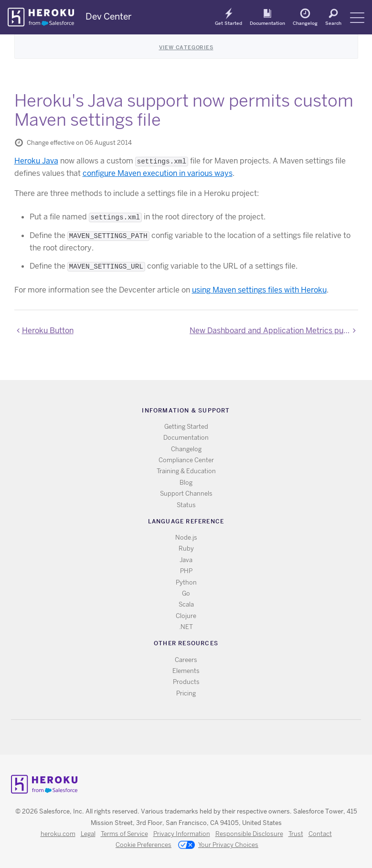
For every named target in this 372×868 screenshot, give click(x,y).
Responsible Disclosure (249, 834)
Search (333, 23)
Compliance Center (186, 460)
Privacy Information (182, 834)
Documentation (267, 23)
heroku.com (58, 834)
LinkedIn (206, 737)
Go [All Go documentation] (186, 593)
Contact (320, 834)
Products (186, 682)
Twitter (178, 737)
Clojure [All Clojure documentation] (186, 616)
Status (186, 505)
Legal (88, 834)
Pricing (186, 693)
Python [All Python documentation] (186, 582)
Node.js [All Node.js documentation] (186, 537)
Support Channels (186, 494)
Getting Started (186, 427)
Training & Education (186, 471)
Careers (186, 660)
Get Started (229, 23)
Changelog (305, 23)
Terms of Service (124, 834)
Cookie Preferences (143, 845)
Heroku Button (48, 331)
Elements (186, 671)
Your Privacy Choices (218, 846)
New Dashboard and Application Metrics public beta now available (274, 331)
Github (192, 737)
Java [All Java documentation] (186, 560)
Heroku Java (36, 161)
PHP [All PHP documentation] (186, 571)
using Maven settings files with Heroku (259, 290)
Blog (186, 483)
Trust (296, 834)
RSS (164, 737)
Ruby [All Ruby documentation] (186, 548)
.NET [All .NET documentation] (186, 627)
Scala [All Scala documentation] (186, 604)
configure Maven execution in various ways (158, 173)
